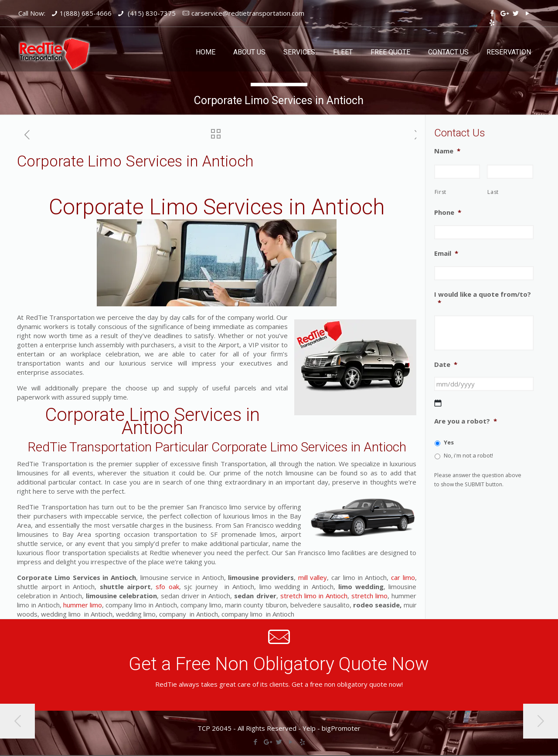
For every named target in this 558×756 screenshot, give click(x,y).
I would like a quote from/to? (483, 299)
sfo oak (166, 586)
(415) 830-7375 (151, 13)
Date (446, 364)
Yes (449, 442)
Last (493, 192)
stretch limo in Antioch (314, 596)
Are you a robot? (466, 421)
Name (447, 151)
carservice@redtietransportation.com (248, 13)
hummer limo (83, 605)
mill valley (313, 577)
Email (446, 253)
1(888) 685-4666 (86, 13)
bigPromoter (341, 728)
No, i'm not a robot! (468, 455)
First (441, 192)
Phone (448, 212)
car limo (403, 577)
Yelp (309, 728)
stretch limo (368, 596)
